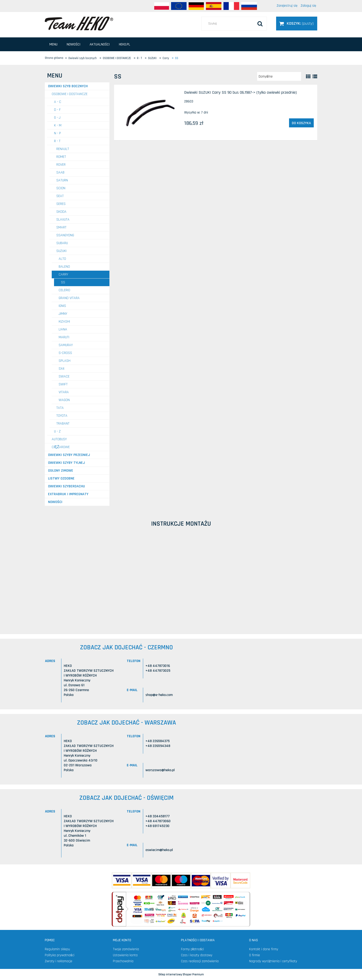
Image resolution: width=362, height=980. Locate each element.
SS (63, 282)
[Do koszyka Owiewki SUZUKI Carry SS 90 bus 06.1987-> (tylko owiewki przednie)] (301, 123)
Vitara (64, 392)
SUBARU (62, 243)
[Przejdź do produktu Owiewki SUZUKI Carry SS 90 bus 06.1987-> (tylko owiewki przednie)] (149, 113)
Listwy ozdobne (61, 478)
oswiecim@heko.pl (159, 850)
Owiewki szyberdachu (66, 486)
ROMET (61, 157)
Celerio (64, 290)
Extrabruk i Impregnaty (68, 494)
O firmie (255, 955)
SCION (61, 188)
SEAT (60, 196)
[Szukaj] (260, 24)
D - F (57, 110)
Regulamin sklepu (57, 949)
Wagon (64, 400)
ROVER (61, 165)
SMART (61, 227)
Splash (65, 361)
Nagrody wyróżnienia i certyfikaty (273, 961)
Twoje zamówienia (126, 949)
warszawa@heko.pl (160, 770)
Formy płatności (192, 949)
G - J (57, 118)
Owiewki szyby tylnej (66, 463)
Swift (63, 384)
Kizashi (64, 322)
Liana (63, 329)
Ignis (62, 306)
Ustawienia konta (125, 955)
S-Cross (65, 353)
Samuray (66, 345)
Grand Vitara (69, 298)
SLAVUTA (63, 220)
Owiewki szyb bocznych (68, 86)
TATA (60, 408)
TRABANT (63, 424)
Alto (62, 259)
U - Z (57, 431)
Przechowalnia (123, 961)
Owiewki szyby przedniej (69, 455)
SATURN (62, 180)
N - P (57, 133)
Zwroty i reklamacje (59, 961)
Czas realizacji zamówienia (200, 961)
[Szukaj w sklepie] (234, 24)
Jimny (63, 314)
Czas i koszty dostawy (197, 955)
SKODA (61, 212)
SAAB (60, 172)
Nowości (55, 502)
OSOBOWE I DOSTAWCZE (70, 94)
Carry (63, 274)
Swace (64, 376)
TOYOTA (62, 416)
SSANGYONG (65, 235)
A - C (58, 102)
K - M (58, 125)
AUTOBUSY (59, 439)
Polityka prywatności (60, 955)
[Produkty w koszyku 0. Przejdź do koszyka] (297, 23)
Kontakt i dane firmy (264, 949)
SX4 (62, 369)
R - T (57, 141)
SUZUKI (61, 251)
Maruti (64, 337)
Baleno (64, 267)
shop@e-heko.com (159, 695)
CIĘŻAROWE (61, 447)
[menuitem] (53, 44)
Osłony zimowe (61, 471)
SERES (61, 204)
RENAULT (63, 149)
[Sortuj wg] (279, 76)
